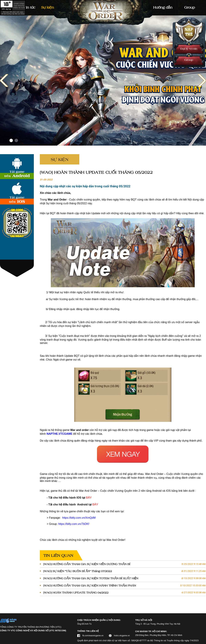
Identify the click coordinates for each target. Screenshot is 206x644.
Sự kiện (48, 7)
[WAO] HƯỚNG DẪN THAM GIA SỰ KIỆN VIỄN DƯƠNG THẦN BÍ (124, 564)
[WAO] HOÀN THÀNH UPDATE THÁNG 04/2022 (124, 592)
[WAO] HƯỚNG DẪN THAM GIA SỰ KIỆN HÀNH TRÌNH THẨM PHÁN (124, 585)
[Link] (103, 81)
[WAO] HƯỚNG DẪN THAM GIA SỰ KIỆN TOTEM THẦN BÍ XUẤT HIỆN (124, 578)
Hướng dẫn (163, 7)
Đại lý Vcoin (189, 49)
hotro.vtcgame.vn (122, 636)
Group (189, 60)
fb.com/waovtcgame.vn (93, 636)
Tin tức (29, 7)
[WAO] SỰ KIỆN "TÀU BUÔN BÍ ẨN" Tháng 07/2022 (124, 571)
